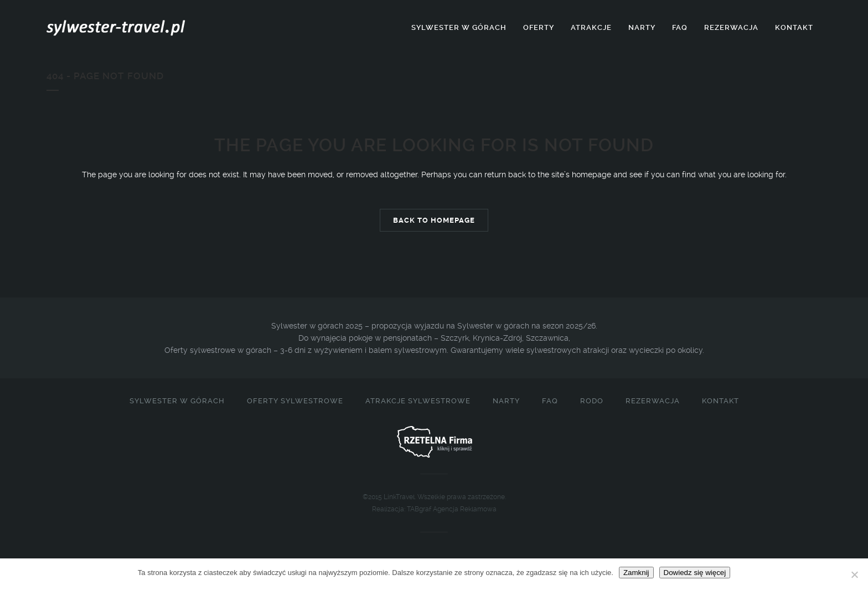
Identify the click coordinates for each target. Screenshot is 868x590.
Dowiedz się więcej (695, 573)
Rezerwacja (653, 401)
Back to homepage (434, 220)
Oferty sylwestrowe (295, 401)
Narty (506, 401)
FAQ (550, 401)
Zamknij (636, 573)
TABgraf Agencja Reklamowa (452, 509)
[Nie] (854, 574)
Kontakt (720, 401)
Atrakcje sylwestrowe (418, 401)
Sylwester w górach (177, 401)
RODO (592, 401)
